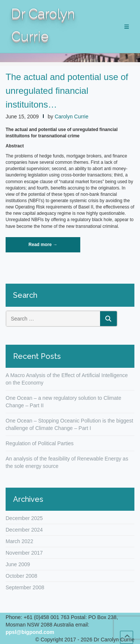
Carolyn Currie (71, 117)
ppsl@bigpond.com (30, 632)
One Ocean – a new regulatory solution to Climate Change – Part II (63, 402)
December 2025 (24, 518)
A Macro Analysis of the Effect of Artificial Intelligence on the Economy (67, 379)
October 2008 (21, 576)
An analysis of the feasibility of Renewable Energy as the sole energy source (67, 462)
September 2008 (25, 587)
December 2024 (24, 530)
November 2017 (24, 553)
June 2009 (18, 564)
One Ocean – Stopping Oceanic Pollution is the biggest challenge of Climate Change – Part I (69, 424)
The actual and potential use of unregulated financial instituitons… (67, 91)
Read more (53, 247)
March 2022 (19, 541)
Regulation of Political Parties (40, 443)
